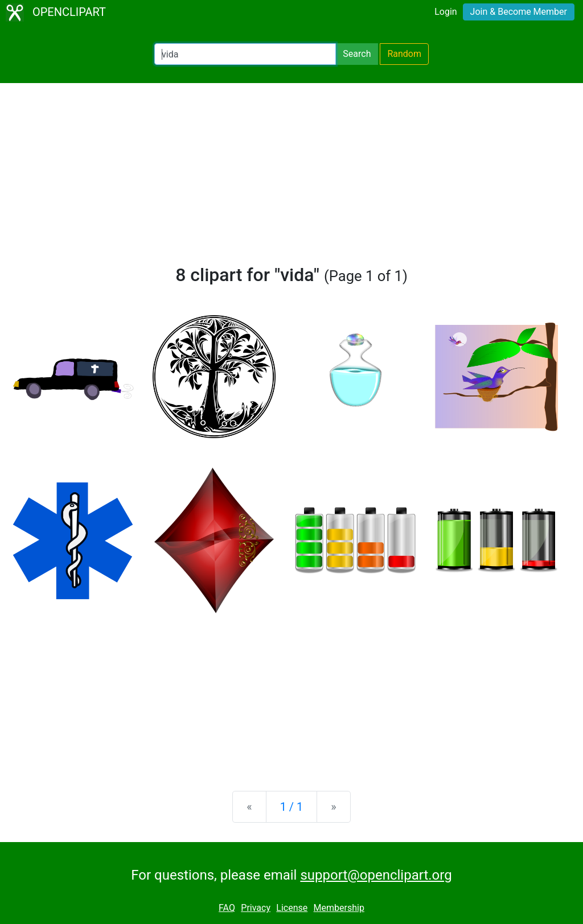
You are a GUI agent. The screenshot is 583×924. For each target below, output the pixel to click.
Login (446, 12)
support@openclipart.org (376, 875)
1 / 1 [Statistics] (292, 807)
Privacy (256, 908)
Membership (339, 908)
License (292, 908)
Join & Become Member (519, 12)
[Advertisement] (291, 179)
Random (404, 54)
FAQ (227, 908)
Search (357, 54)
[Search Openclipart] (245, 54)
